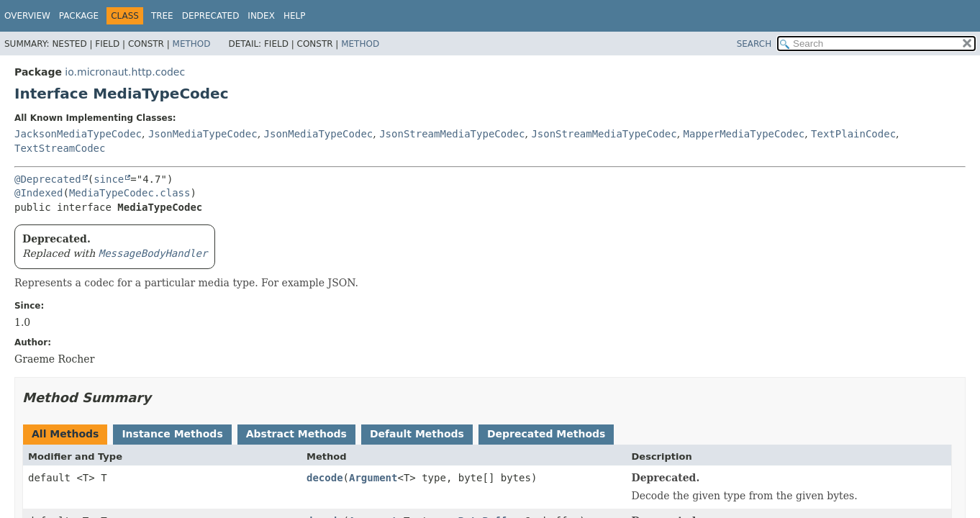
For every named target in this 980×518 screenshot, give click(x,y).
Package (79, 16)
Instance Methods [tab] (172, 434)
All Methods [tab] (65, 434)
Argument (373, 478)
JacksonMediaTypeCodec (78, 134)
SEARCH (754, 44)
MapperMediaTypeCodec (744, 134)
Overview (27, 16)
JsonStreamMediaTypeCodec (452, 134)
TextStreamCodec (60, 148)
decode (325, 478)
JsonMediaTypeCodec (203, 134)
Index (261, 16)
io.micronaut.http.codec (125, 72)
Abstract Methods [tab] (296, 434)
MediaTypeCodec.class (130, 193)
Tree (162, 16)
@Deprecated (48, 179)
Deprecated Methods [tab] (546, 434)
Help (295, 16)
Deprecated (211, 16)
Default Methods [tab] (417, 434)
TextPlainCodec (853, 134)
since (109, 179)
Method (192, 44)
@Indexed (38, 193)
